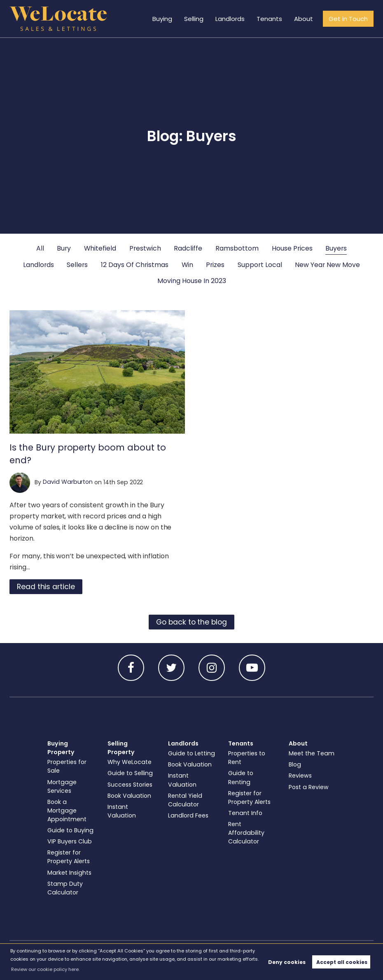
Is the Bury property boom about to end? (88, 454)
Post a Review (309, 787)
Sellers (77, 265)
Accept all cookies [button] (342, 962)
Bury (64, 248)
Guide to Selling (130, 773)
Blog (295, 764)
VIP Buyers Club (70, 841)
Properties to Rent (247, 758)
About (306, 19)
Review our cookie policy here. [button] (45, 969)
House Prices (292, 248)
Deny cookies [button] (287, 962)
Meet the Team (312, 753)
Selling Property (121, 748)
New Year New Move (327, 265)
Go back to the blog (191, 622)
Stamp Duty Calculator (65, 888)
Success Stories (130, 785)
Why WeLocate (130, 762)
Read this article (46, 587)
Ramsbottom (237, 248)
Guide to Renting (241, 777)
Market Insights (69, 873)
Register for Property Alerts (69, 857)
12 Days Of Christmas (135, 265)
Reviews (300, 776)
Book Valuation (129, 796)
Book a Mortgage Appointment (67, 810)
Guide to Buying (70, 830)
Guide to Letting (191, 753)
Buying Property (61, 748)
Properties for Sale (67, 766)
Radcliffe (188, 248)
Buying (168, 19)
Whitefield (100, 248)
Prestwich (145, 248)
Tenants (273, 19)
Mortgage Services (62, 786)
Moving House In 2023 (192, 281)
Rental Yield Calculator (185, 800)
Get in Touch (349, 19)
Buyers (336, 248)
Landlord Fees (188, 815)
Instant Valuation (122, 811)
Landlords (235, 19)
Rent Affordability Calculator (246, 833)
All (40, 248)
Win (187, 265)
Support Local (260, 265)
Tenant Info (245, 813)
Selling (199, 19)
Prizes (215, 265)
